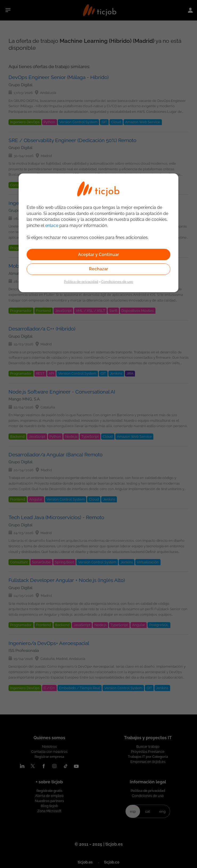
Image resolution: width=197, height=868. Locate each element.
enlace (52, 226)
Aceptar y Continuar (98, 255)
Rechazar (98, 269)
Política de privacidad (81, 282)
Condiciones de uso (117, 282)
